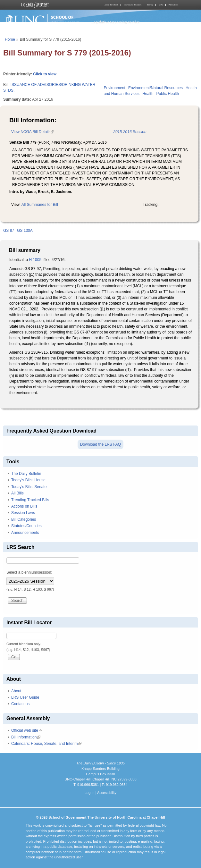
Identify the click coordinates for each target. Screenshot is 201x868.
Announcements (25, 533)
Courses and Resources (133, 5)
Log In (90, 793)
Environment (115, 88)
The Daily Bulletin (26, 474)
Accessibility (107, 793)
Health (148, 94)
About (16, 691)
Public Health (168, 94)
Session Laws (23, 513)
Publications (173, 5)
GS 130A (25, 231)
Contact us (20, 704)
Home (10, 39)
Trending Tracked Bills (30, 500)
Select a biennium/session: (29, 572)
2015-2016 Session (130, 132)
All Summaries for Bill (40, 205)
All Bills (17, 493)
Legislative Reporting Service (116, 22)
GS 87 (9, 231)
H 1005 (35, 260)
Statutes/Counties (26, 526)
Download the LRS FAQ (100, 444)
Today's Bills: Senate (29, 487)
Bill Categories (24, 519)
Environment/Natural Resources (155, 88)
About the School (111, 5)
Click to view (45, 74)
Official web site (27, 730)
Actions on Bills (24, 506)
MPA (161, 5)
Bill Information (26, 737)
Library (150, 5)
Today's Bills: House (28, 480)
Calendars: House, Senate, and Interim (46, 744)
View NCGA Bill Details (33, 132)
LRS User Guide (25, 697)
